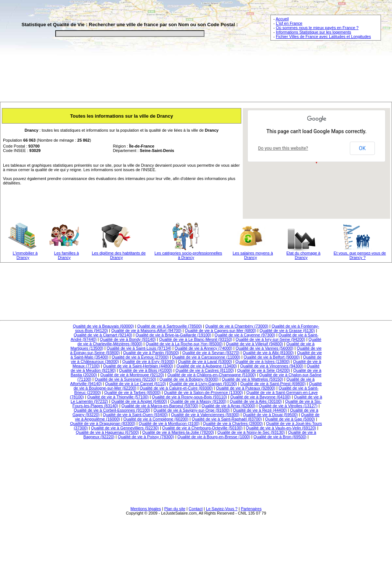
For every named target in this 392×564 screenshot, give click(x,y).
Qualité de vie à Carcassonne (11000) (206, 357)
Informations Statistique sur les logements (314, 32)
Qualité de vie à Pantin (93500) (151, 353)
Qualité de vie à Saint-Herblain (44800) (138, 366)
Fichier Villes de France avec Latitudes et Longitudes (323, 37)
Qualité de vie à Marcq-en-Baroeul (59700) (160, 406)
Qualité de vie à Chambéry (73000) (237, 326)
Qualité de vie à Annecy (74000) (204, 348)
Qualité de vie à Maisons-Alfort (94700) (146, 331)
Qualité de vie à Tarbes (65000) (132, 392)
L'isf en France (289, 23)
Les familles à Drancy (66, 255)
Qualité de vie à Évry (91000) (148, 361)
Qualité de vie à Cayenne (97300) (245, 335)
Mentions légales (146, 509)
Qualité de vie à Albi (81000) (268, 353)
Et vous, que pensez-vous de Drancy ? (360, 255)
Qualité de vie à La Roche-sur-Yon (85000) (184, 344)
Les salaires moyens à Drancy (253, 255)
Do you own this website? (283, 148)
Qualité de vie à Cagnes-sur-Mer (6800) (221, 331)
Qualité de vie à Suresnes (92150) (125, 379)
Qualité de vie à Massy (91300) (198, 401)
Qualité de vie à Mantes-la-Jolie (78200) (178, 432)
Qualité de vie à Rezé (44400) (260, 410)
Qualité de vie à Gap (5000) (290, 419)
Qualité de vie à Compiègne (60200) (156, 419)
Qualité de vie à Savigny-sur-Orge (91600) (192, 410)
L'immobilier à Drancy (25, 255)
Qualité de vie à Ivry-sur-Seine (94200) (270, 339)
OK (362, 148)
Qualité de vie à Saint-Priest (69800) (273, 384)
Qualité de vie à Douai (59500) (270, 415)
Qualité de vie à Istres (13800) (262, 361)
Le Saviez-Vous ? (222, 509)
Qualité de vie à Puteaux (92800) (246, 388)
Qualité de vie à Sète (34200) (264, 370)
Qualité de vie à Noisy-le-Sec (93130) (251, 432)
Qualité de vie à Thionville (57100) (118, 397)
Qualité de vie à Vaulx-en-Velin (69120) (281, 428)
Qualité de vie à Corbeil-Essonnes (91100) (112, 410)
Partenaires (251, 509)
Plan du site (175, 509)
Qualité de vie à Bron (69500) (280, 437)
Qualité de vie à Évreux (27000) (140, 357)
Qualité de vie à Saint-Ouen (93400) (135, 415)
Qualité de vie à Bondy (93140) (128, 339)
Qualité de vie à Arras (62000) (228, 406)
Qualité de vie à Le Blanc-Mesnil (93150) (196, 339)
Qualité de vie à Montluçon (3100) (169, 423)
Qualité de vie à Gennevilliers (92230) (125, 428)
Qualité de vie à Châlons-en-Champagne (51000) (211, 375)
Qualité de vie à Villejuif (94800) (254, 344)
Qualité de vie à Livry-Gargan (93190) (203, 384)
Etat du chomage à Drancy (303, 255)
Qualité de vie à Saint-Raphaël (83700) (227, 419)
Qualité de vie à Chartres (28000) (233, 423)
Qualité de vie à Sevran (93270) (211, 353)
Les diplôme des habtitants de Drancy (119, 255)
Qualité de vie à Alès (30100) (256, 401)
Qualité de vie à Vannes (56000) (265, 348)
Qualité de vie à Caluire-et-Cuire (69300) (176, 388)
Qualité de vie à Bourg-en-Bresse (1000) (214, 437)
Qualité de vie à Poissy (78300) (146, 437)
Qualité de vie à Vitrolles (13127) (288, 406)
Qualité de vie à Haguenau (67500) (107, 432)
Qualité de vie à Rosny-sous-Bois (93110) (189, 397)
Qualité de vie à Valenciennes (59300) (205, 415)
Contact (196, 509)
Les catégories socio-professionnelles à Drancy (188, 255)
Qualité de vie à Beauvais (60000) (104, 326)
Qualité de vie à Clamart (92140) (103, 335)
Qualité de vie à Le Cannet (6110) (135, 384)
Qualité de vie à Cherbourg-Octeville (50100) (202, 428)
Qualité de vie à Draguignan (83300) (103, 423)
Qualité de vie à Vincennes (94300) (272, 366)
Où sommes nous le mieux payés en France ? (317, 28)
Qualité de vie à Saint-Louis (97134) (139, 348)
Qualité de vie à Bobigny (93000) (189, 379)
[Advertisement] (196, 76)
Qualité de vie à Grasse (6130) (287, 331)
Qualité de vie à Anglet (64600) (139, 401)
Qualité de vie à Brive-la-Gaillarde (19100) (173, 335)
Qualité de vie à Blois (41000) (146, 370)
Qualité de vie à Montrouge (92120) (132, 375)
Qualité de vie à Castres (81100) (204, 370)
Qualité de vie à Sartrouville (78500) (170, 326)
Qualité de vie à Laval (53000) (205, 361)
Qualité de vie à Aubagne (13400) (207, 366)
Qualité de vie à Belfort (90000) (272, 357)
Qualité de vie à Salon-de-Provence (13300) (204, 392)
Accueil (282, 19)
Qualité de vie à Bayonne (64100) (260, 397)
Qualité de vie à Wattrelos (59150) (253, 379)
